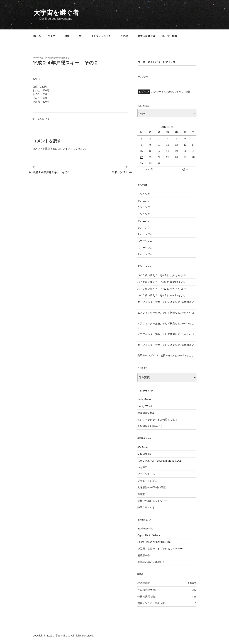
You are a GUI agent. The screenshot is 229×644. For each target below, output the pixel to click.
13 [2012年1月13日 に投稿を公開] (185, 145)
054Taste (142, 447)
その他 (126, 36)
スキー (48, 119)
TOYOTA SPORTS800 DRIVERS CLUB (159, 461)
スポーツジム (145, 234)
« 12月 (149, 170)
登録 (188, 92)
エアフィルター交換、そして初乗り (157, 302)
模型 (69, 36)
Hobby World (145, 406)
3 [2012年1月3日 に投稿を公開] (159, 139)
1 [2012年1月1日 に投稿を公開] (141, 139)
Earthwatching (145, 529)
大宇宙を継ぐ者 (56, 13)
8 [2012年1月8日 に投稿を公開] (141, 145)
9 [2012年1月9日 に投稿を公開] (150, 145)
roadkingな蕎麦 (146, 413)
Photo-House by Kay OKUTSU (154, 542)
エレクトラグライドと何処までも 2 (157, 420)
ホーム (37, 36)
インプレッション (103, 36)
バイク (53, 36)
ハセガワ (142, 467)
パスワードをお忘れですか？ (168, 92)
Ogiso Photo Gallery (149, 535)
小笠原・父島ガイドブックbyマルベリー (160, 549)
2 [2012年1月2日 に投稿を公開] (150, 139)
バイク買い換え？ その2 (152, 275)
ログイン (65, 149)
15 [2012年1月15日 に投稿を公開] (141, 151)
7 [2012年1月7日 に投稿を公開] (193, 139)
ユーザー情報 (170, 36)
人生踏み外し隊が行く (150, 426)
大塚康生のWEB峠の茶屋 (152, 487)
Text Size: (143, 106)
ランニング (144, 194)
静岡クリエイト (146, 507)
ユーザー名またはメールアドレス (157, 62)
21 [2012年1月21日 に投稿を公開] (193, 151)
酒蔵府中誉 (144, 555)
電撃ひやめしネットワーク (152, 501)
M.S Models (144, 454)
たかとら (65, 58)
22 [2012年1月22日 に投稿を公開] (141, 157)
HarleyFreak (144, 399)
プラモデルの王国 (147, 481)
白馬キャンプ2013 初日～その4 (156, 355)
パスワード (144, 77)
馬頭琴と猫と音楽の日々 (151, 562)
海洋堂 (141, 494)
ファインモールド (147, 474)
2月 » (185, 170)
